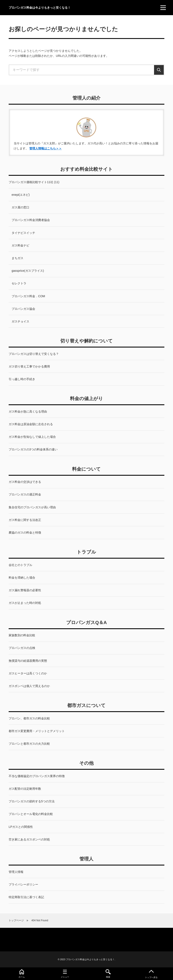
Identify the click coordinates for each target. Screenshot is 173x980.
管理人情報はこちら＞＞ (46, 148)
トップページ (16, 920)
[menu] (163, 8)
